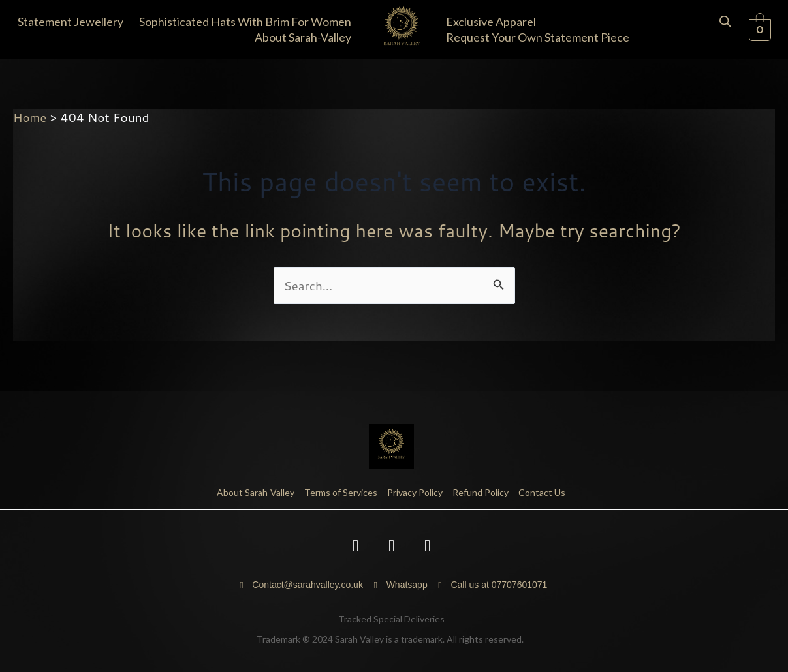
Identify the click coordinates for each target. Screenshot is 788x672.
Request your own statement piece (538, 37)
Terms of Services (341, 492)
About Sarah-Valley (303, 37)
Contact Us (542, 492)
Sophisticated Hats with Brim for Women (245, 22)
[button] (74, 22)
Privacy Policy (415, 492)
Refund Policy (481, 492)
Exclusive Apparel (491, 22)
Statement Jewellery (71, 22)
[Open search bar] (725, 20)
